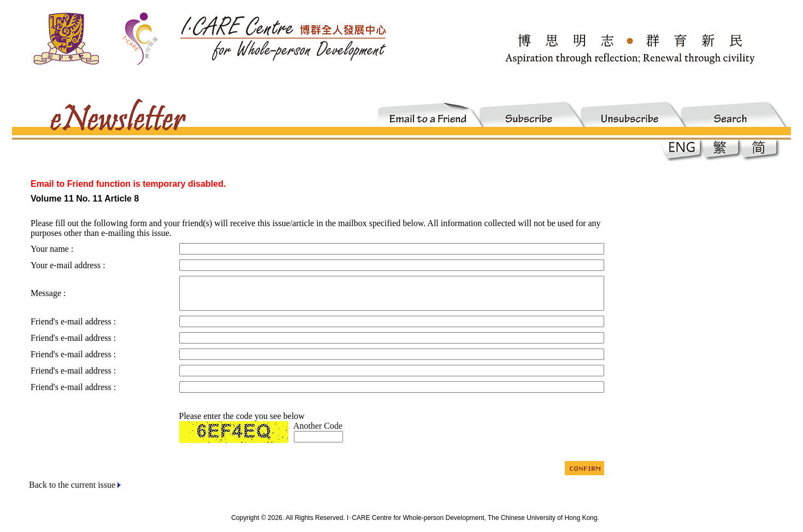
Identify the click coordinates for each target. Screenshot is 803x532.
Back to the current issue (72, 485)
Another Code (318, 426)
